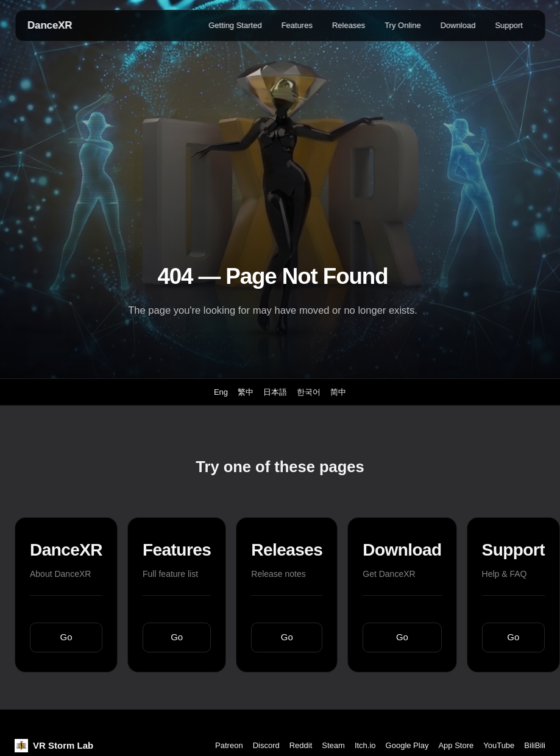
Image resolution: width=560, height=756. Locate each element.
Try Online (402, 25)
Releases (349, 25)
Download (458, 25)
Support (509, 25)
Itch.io (365, 745)
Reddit (301, 745)
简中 (338, 392)
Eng (221, 392)
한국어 (309, 392)
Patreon (229, 745)
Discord (266, 745)
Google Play (407, 745)
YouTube (499, 745)
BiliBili (535, 745)
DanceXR (50, 25)
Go (66, 637)
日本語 (275, 392)
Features (297, 25)
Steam (333, 745)
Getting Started (235, 25)
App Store (456, 745)
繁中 (246, 392)
